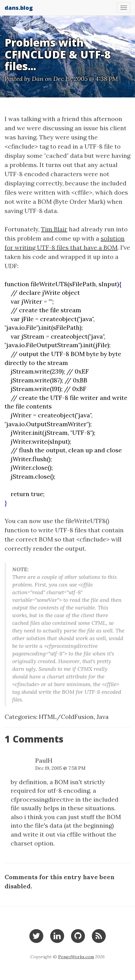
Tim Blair (54, 229)
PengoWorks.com (76, 957)
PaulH (44, 760)
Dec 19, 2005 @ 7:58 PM (60, 768)
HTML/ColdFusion (66, 717)
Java (103, 717)
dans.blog (19, 8)
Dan (38, 79)
